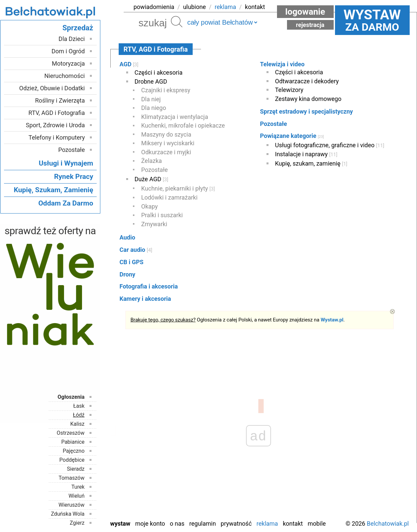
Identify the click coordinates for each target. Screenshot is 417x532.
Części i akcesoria (159, 72)
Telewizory (289, 90)
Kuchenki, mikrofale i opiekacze (183, 125)
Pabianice (73, 442)
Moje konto (150, 524)
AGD (129, 64)
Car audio (136, 250)
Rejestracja (310, 25)
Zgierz (77, 523)
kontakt (255, 7)
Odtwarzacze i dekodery (307, 81)
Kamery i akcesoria (145, 299)
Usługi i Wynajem (66, 163)
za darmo (372, 20)
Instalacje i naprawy (306, 154)
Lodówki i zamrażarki (169, 197)
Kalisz (77, 424)
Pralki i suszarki (162, 215)
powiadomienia (154, 7)
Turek (78, 487)
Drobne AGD (151, 81)
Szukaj (177, 22)
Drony (127, 274)
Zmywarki (154, 224)
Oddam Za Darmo (66, 203)
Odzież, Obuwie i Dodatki (52, 88)
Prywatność (236, 524)
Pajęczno (73, 451)
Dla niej (151, 99)
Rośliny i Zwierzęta (60, 100)
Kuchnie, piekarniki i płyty (178, 188)
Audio (127, 237)
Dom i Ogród (68, 51)
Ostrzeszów (70, 433)
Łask (79, 406)
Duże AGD (151, 179)
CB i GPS (132, 262)
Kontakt (293, 524)
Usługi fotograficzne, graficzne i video (330, 145)
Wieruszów (71, 505)
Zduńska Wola (68, 514)
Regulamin (203, 524)
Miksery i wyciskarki (168, 143)
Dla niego (154, 108)
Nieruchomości (65, 76)
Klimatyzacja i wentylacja (175, 117)
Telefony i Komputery (57, 137)
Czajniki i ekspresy (166, 90)
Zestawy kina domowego (308, 99)
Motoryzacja (68, 63)
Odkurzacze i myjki (166, 152)
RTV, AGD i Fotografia (56, 113)
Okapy (150, 206)
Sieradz (76, 469)
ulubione (194, 7)
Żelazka (152, 161)
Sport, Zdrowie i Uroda (55, 125)
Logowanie (305, 12)
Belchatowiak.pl (388, 524)
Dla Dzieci (72, 39)
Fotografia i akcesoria (149, 286)
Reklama (267, 524)
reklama (225, 7)
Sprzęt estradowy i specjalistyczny (306, 111)
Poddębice (72, 460)
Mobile (317, 524)
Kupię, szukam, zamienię (311, 163)
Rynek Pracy (73, 177)
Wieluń (76, 496)
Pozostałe (155, 170)
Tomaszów (72, 478)
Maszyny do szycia (166, 134)
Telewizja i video (282, 64)
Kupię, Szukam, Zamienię (53, 190)
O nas (177, 524)
